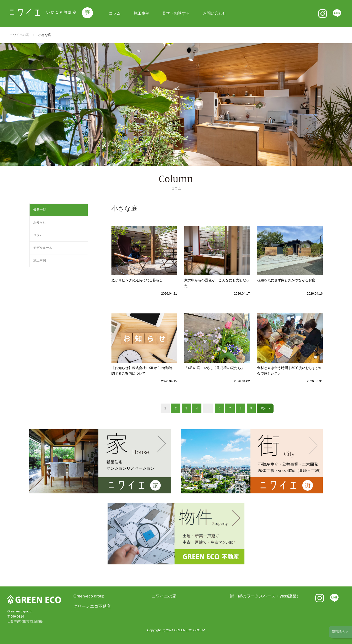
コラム (115, 13)
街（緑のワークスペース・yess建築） (265, 596)
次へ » (265, 408)
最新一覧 (40, 210)
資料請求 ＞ (340, 632)
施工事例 (142, 13)
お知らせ (40, 222)
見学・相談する (176, 13)
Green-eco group (89, 596)
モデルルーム (43, 248)
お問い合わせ (215, 13)
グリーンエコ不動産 (92, 606)
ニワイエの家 (164, 596)
